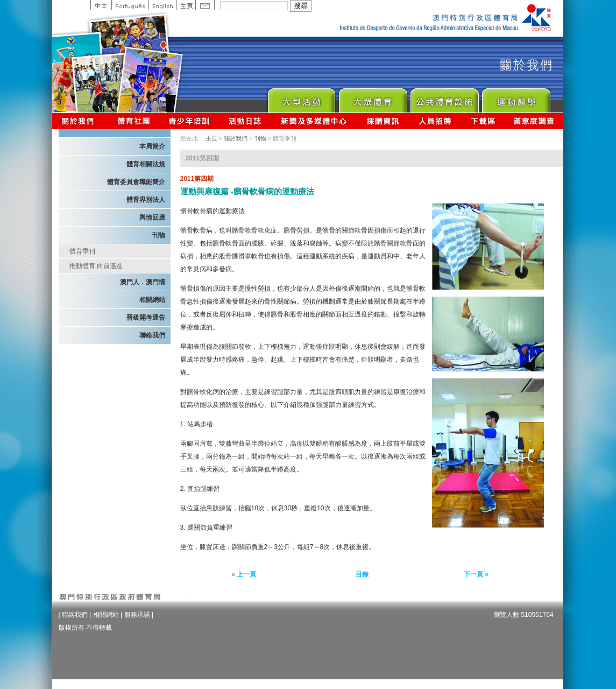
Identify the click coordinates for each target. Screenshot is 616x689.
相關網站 (152, 300)
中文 (101, 5)
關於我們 (80, 121)
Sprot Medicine (516, 98)
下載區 (483, 121)
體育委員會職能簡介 (136, 182)
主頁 (186, 5)
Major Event (301, 98)
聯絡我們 (152, 335)
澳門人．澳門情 (143, 282)
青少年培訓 (189, 121)
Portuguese (130, 5)
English (162, 5)
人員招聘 (435, 121)
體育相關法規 (146, 164)
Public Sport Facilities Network (444, 98)
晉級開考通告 (146, 318)
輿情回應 (152, 217)
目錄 (362, 574)
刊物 (159, 235)
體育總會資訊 (133, 121)
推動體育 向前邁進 (96, 266)
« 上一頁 (244, 574)
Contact (205, 5)
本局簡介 (152, 146)
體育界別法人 (146, 200)
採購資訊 (383, 121)
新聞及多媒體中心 (314, 121)
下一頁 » (476, 574)
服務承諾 (137, 615)
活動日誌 (246, 121)
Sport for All (373, 98)
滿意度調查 (534, 121)
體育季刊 (82, 251)
